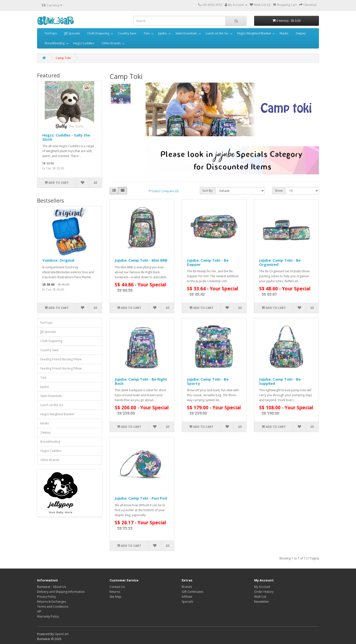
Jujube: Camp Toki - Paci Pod (141, 498)
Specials (187, 602)
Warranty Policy (48, 616)
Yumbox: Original (58, 260)
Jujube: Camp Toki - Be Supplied (280, 381)
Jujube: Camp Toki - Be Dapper (208, 262)
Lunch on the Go (217, 33)
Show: (279, 191)
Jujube (163, 33)
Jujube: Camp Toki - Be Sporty (208, 381)
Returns (115, 592)
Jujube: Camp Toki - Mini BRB (141, 260)
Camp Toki (63, 58)
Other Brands (111, 43)
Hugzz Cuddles (84, 43)
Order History (264, 592)
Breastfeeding (55, 43)
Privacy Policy (46, 597)
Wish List (260, 597)
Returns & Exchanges (52, 602)
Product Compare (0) (164, 191)
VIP (39, 611)
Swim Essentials (186, 33)
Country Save (127, 33)
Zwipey (301, 33)
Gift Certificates (192, 592)
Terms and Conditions (53, 607)
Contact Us (117, 587)
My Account (262, 587)
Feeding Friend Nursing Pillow (61, 359)
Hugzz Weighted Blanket (254, 33)
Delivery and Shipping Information (61, 592)
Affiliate (187, 597)
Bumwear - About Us (52, 587)
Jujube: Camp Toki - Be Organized (280, 262)
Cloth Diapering (98, 33)
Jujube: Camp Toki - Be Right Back (141, 381)
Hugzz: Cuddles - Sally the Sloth (66, 137)
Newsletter (262, 602)
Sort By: (208, 191)
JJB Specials (72, 33)
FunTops (51, 33)
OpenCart (62, 634)
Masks (284, 33)
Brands (187, 587)
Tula (147, 33)
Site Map (115, 597)
